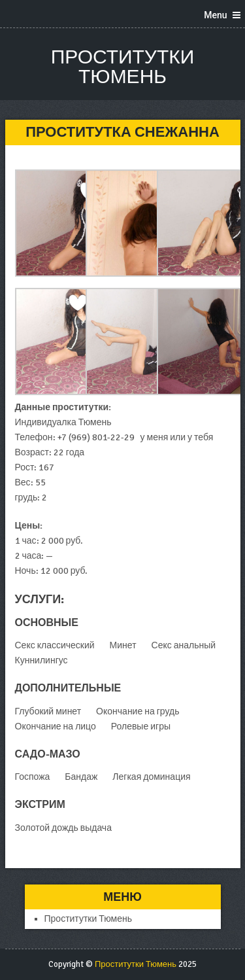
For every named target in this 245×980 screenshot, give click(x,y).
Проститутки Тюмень (123, 67)
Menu (215, 15)
